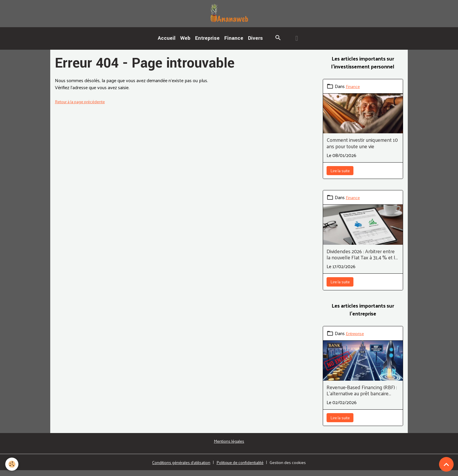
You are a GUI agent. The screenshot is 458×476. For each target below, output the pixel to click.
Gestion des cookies (294, 468)
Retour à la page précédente (83, 107)
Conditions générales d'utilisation (177, 468)
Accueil (167, 44)
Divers (255, 44)
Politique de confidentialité (242, 468)
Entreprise (207, 44)
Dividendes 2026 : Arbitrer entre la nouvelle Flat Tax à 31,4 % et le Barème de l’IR (362, 260)
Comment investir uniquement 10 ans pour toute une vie (362, 149)
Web (185, 44)
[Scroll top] (446, 464)
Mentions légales (229, 446)
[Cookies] (12, 464)
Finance (234, 44)
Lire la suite (340, 176)
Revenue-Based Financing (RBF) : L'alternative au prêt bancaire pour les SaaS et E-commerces (362, 396)
